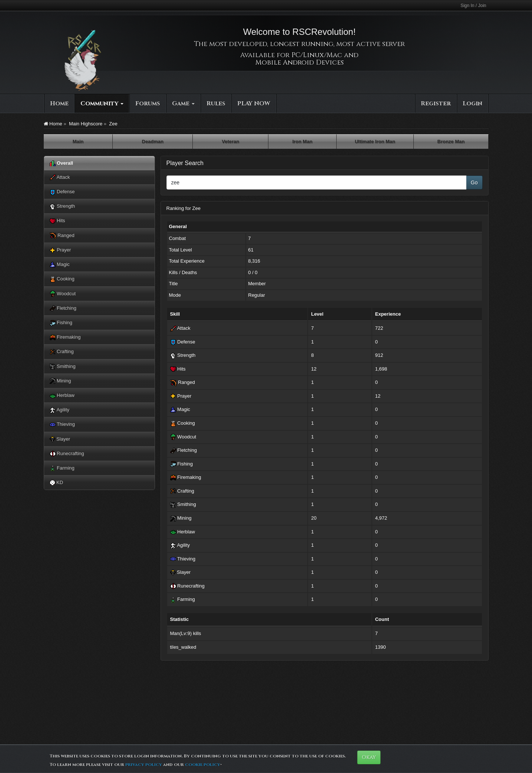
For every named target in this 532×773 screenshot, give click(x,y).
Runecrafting (67, 454)
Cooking (62, 279)
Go (474, 182)
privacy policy (144, 764)
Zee (113, 124)
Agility (60, 410)
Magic (60, 265)
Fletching (63, 308)
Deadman (153, 142)
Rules (216, 103)
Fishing (61, 323)
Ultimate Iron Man (375, 142)
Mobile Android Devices (300, 63)
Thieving (62, 425)
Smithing (63, 367)
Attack (60, 177)
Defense (62, 192)
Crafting (62, 352)
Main (78, 142)
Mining (60, 381)
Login (472, 103)
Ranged (62, 236)
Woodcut (63, 294)
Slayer (60, 439)
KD (57, 483)
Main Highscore (86, 124)
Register (436, 103)
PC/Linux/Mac (317, 55)
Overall (62, 163)
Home (59, 103)
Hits (57, 221)
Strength (62, 206)
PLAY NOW (254, 103)
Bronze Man (451, 142)
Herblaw (62, 396)
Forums (148, 103)
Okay (369, 757)
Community (102, 103)
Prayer (60, 250)
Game (183, 103)
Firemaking (65, 337)
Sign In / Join (473, 6)
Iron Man (302, 142)
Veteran (230, 142)
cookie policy (203, 764)
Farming (62, 468)
